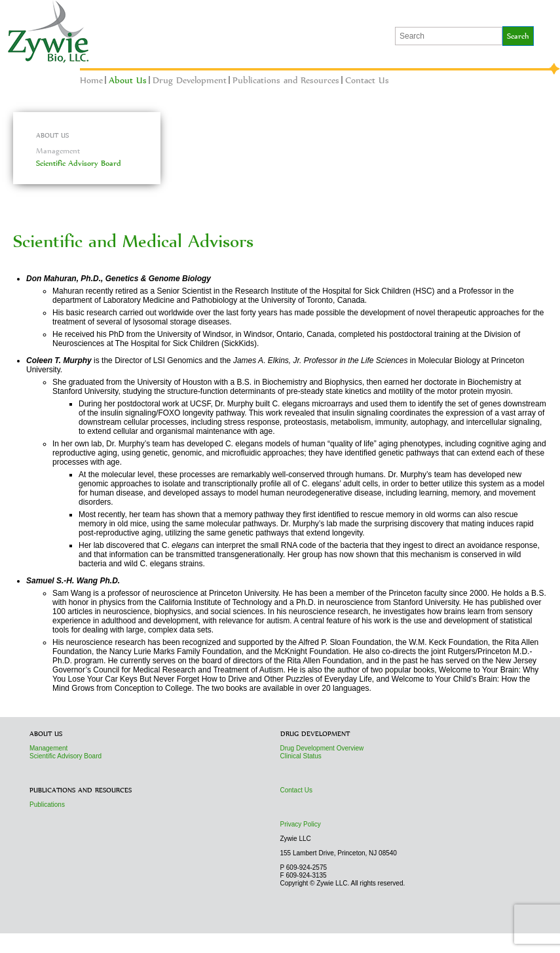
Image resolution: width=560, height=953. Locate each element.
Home (91, 80)
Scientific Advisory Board (79, 163)
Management (58, 151)
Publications (47, 805)
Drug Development (190, 80)
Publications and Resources (286, 80)
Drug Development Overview (322, 748)
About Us (128, 80)
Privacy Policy (301, 824)
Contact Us (367, 80)
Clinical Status (301, 756)
